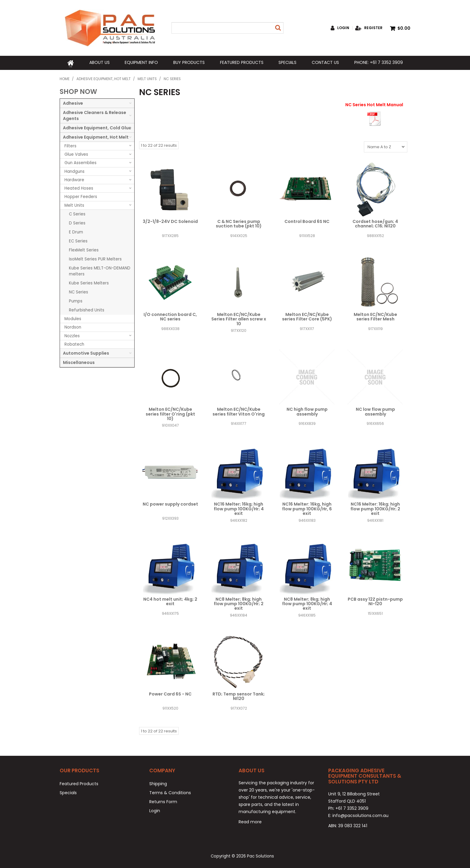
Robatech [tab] (74, 343)
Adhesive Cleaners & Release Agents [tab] (95, 115)
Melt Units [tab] (74, 204)
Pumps (76, 300)
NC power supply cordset (170, 503)
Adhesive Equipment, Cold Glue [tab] (97, 127)
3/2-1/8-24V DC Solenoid (170, 221)
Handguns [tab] (74, 170)
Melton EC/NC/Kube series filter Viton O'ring (239, 411)
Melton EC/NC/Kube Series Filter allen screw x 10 (239, 318)
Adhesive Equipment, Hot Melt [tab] (96, 136)
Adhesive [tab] (73, 102)
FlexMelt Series (84, 249)
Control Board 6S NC (307, 221)
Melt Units (147, 78)
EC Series (78, 240)
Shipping (158, 783)
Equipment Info (141, 62)
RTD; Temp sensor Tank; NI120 (239, 695)
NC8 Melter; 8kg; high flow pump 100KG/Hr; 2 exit (239, 603)
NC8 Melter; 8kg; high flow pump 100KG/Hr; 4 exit (307, 603)
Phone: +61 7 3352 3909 (379, 62)
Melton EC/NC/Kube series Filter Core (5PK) (307, 316)
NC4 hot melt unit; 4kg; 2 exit (170, 601)
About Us (99, 62)
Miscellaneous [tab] (79, 362)
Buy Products (189, 62)
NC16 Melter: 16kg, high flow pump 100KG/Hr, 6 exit (307, 508)
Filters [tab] (70, 145)
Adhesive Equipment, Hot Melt (104, 78)
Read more (250, 821)
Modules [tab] (73, 318)
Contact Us (325, 62)
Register (373, 28)
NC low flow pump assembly (375, 411)
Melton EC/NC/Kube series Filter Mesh (375, 316)
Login (343, 28)
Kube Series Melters (89, 282)
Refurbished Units (87, 309)
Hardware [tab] (74, 179)
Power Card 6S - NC (170, 693)
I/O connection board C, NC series (170, 316)
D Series (77, 222)
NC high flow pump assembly (307, 411)
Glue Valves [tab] (76, 153)
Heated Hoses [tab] (79, 187)
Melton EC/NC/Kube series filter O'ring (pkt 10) (170, 413)
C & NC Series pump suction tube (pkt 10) (239, 223)
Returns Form (163, 801)
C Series (77, 213)
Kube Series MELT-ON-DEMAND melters (100, 270)
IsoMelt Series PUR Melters (95, 258)
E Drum (76, 231)
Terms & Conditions (170, 792)
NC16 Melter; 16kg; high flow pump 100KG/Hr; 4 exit (239, 508)
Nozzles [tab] (72, 335)
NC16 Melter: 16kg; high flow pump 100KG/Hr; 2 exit (375, 508)
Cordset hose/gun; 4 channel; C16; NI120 (375, 223)
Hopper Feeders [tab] (81, 196)
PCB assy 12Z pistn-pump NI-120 (375, 601)
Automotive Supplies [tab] (86, 352)
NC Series (79, 291)
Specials (287, 62)
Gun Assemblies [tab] (80, 162)
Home (70, 62)
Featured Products (241, 62)
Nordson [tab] (73, 326)
